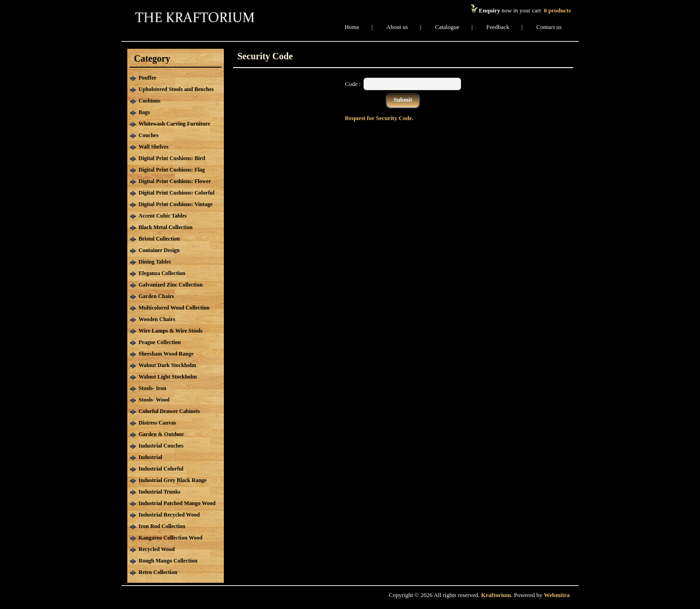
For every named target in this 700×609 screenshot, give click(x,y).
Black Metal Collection (166, 227)
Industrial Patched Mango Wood (177, 503)
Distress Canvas (157, 423)
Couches (149, 135)
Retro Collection (158, 572)
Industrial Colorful (161, 469)
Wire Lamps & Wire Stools (171, 331)
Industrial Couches (161, 446)
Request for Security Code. (379, 118)
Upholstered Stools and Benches (176, 89)
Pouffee (148, 78)
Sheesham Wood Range (166, 354)
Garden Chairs (157, 296)
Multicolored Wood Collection (174, 308)
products (557, 10)
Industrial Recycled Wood (169, 515)
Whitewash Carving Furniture (175, 124)
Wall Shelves (154, 147)
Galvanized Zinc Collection (171, 285)
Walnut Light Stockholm (168, 377)
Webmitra (557, 595)
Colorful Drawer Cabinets (170, 411)
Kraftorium (496, 595)
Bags (145, 112)
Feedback (498, 27)
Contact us (549, 27)
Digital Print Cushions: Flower (175, 181)
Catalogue (447, 27)
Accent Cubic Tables (163, 216)
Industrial (151, 457)
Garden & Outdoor (162, 434)
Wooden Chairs (157, 319)
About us (397, 27)
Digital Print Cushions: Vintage (176, 204)
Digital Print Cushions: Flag (172, 170)
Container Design (159, 250)
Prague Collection (160, 342)
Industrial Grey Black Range (173, 480)
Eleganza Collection (162, 273)
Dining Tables (155, 262)
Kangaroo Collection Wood (171, 538)
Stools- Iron (153, 388)
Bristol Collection (159, 239)
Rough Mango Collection (168, 561)
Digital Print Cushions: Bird (172, 158)
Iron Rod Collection (162, 526)
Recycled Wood (157, 549)
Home (352, 27)
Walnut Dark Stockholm (168, 365)
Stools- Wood (154, 400)
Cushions (150, 101)
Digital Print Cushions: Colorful (177, 193)
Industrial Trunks (160, 492)
